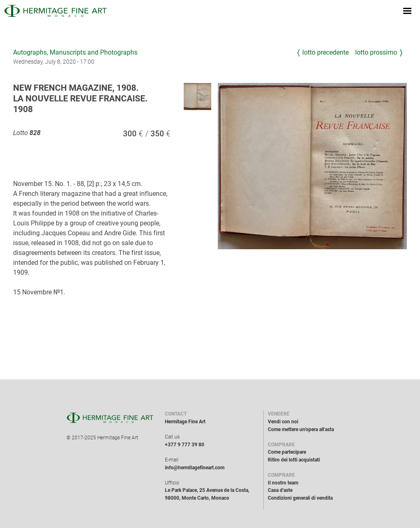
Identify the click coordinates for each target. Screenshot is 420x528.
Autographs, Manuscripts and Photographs (75, 52)
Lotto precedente (325, 52)
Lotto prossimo (376, 52)
